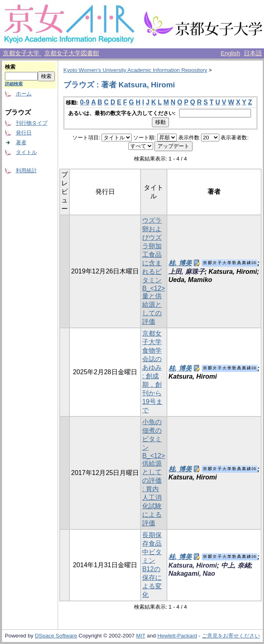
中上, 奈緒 (236, 565)
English (230, 53)
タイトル (26, 152)
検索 (10, 67)
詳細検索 (14, 84)
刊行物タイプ (32, 123)
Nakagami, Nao (192, 574)
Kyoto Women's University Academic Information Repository (135, 70)
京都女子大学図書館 (72, 53)
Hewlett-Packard (177, 636)
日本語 (253, 53)
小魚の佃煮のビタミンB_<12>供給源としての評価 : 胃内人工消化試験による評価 (154, 473)
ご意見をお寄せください (231, 636)
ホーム (24, 94)
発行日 (24, 133)
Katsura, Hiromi (193, 565)
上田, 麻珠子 (187, 272)
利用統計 (26, 170)
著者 (21, 142)
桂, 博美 (180, 263)
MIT (141, 636)
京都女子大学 (22, 53)
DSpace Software (56, 636)
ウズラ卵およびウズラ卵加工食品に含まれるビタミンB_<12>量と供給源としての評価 (154, 271)
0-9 (85, 102)
